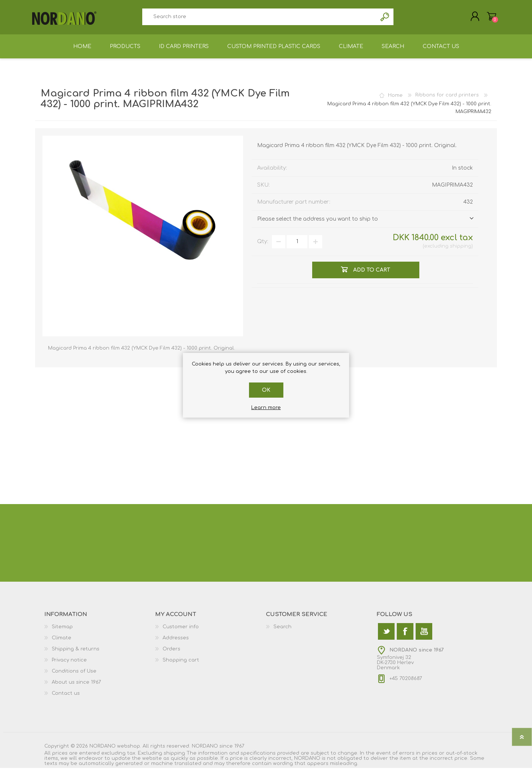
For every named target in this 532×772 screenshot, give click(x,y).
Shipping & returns (76, 653)
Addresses (176, 642)
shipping (461, 250)
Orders (171, 653)
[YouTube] (424, 635)
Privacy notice (69, 664)
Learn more (266, 408)
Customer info (181, 631)
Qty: (263, 246)
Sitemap (62, 631)
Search (385, 19)
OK (266, 390)
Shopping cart (489, 18)
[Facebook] (405, 635)
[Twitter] (386, 635)
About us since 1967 (76, 686)
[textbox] (259, 19)
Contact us (66, 697)
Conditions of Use (74, 675)
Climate (62, 642)
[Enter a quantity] (297, 246)
